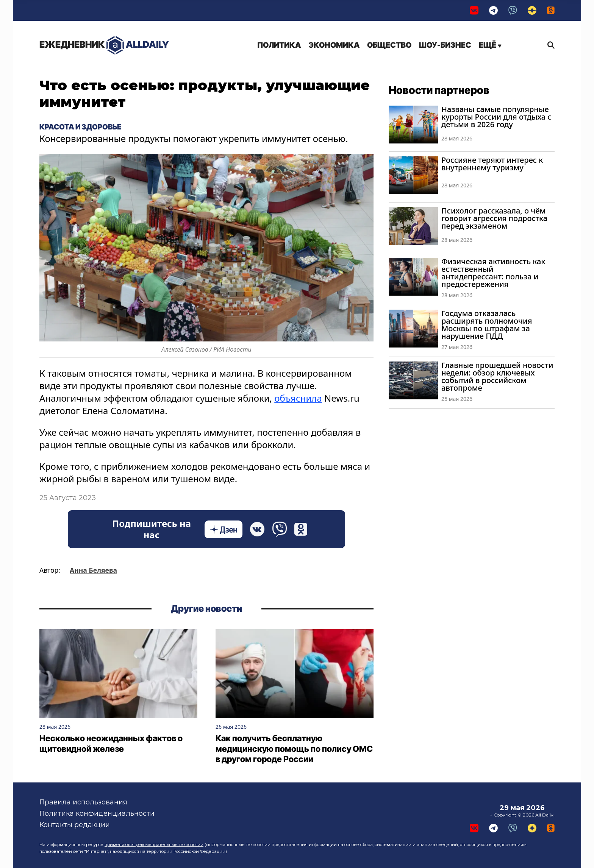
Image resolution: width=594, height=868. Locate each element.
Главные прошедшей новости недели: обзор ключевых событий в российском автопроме (497, 376)
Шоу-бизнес (445, 45)
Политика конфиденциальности (97, 813)
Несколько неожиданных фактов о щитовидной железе (111, 743)
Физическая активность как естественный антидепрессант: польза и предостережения (493, 273)
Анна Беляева (93, 570)
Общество (389, 45)
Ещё (490, 45)
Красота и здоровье (80, 127)
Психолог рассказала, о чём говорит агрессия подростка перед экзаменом (494, 218)
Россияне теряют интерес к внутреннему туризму (492, 164)
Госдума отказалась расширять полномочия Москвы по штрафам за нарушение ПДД (487, 325)
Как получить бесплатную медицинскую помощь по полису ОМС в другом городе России (294, 749)
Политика (279, 45)
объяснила (298, 398)
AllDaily (104, 45)
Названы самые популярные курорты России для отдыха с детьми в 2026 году (496, 117)
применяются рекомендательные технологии (154, 845)
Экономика (334, 45)
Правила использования (83, 802)
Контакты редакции (75, 825)
